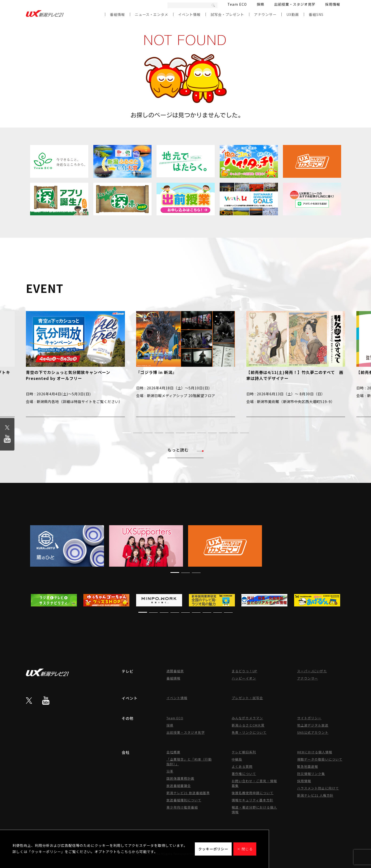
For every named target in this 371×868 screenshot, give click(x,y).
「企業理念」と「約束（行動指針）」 (189, 762)
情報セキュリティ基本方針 (252, 800)
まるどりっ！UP (244, 671)
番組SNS (316, 14)
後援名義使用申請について (253, 793)
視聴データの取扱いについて (320, 759)
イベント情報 (189, 14)
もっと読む (185, 450)
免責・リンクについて (249, 732)
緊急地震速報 (308, 766)
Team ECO (237, 4)
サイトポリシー (309, 718)
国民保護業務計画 (180, 778)
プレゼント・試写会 (247, 698)
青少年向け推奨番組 (182, 807)
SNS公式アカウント (313, 732)
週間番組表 (175, 671)
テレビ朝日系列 (244, 752)
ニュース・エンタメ (152, 14)
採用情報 (333, 4)
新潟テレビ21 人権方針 (315, 795)
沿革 (170, 771)
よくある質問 (242, 766)
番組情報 (117, 14)
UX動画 (293, 14)
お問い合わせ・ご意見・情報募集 (254, 783)
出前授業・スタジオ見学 (295, 4)
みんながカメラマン (247, 718)
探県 (261, 4)
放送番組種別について (184, 800)
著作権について (244, 774)
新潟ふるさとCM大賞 (248, 725)
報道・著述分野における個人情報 (254, 810)
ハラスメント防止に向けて (318, 788)
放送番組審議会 (179, 786)
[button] (127, 433)
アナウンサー (265, 14)
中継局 (237, 759)
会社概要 (173, 752)
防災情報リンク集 (311, 774)
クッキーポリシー (213, 849)
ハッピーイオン (244, 678)
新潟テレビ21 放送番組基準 (188, 793)
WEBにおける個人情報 (315, 752)
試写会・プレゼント (227, 14)
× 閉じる (245, 849)
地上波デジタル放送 (313, 725)
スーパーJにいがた (312, 671)
